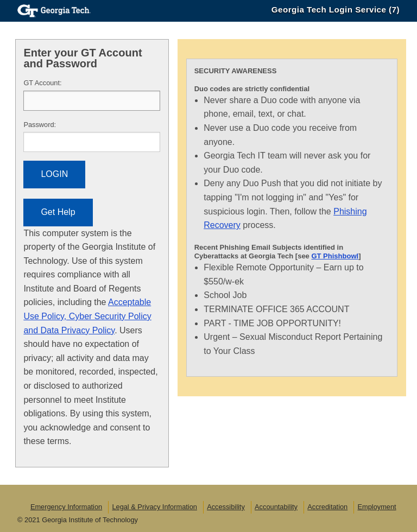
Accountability (276, 507)
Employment (377, 507)
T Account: (42, 83)
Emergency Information (66, 507)
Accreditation (327, 507)
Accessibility (226, 507)
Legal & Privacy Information (154, 507)
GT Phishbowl (335, 256)
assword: (40, 125)
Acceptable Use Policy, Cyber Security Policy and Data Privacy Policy (87, 316)
